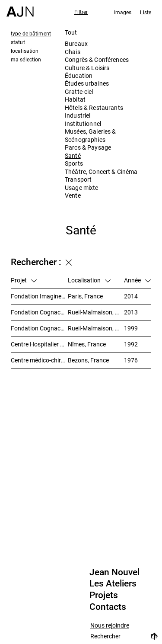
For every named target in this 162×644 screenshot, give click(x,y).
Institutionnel (83, 123)
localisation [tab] (25, 51)
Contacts (108, 607)
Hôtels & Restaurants (94, 107)
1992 (131, 344)
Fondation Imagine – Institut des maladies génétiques (39, 296)
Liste (146, 12)
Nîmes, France (87, 344)
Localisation (89, 280)
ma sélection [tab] (26, 59)
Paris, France (85, 296)
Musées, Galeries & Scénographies (91, 135)
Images (123, 12)
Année (137, 280)
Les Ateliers (113, 583)
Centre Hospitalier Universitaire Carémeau (39, 344)
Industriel (78, 115)
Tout (71, 32)
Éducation (79, 75)
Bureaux (76, 43)
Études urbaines (87, 83)
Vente (73, 195)
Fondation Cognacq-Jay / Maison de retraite (39, 328)
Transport (78, 179)
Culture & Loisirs (87, 68)
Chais (73, 52)
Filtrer (81, 12)
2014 (131, 296)
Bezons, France (88, 360)
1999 (131, 328)
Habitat (75, 99)
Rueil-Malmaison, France (96, 312)
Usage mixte (82, 187)
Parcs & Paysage (88, 147)
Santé (73, 155)
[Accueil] (20, 8)
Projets (104, 595)
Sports (74, 163)
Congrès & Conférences (97, 59)
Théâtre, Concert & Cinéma (101, 171)
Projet (24, 280)
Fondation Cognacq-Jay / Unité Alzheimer (39, 312)
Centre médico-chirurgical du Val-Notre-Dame (39, 360)
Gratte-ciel (79, 91)
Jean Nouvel (114, 572)
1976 (131, 360)
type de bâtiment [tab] (31, 33)
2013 (131, 312)
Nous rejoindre (110, 626)
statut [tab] (18, 42)
